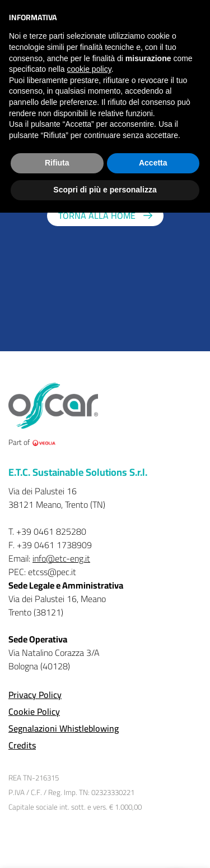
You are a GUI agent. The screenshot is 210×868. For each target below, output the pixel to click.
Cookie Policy (34, 711)
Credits (22, 745)
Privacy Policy (35, 695)
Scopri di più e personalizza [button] (105, 190)
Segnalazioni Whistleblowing (64, 728)
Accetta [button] (153, 163)
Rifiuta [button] (57, 163)
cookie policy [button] (89, 69)
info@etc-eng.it (61, 558)
